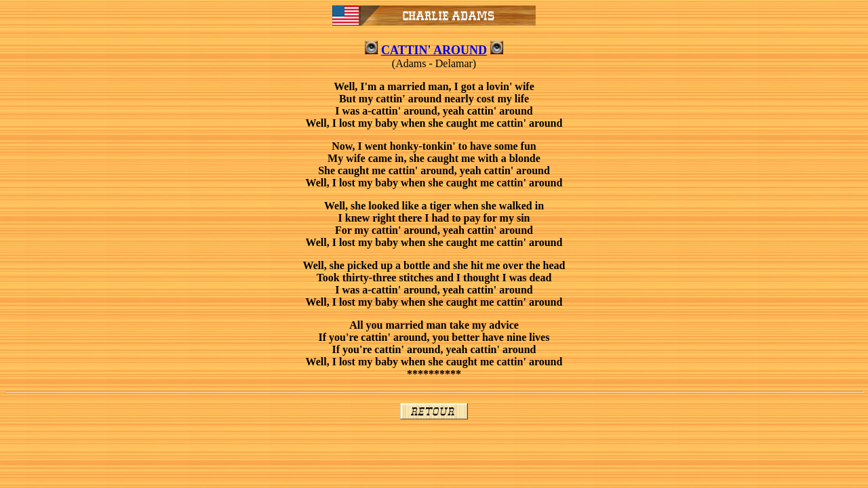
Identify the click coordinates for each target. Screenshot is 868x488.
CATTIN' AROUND (434, 50)
